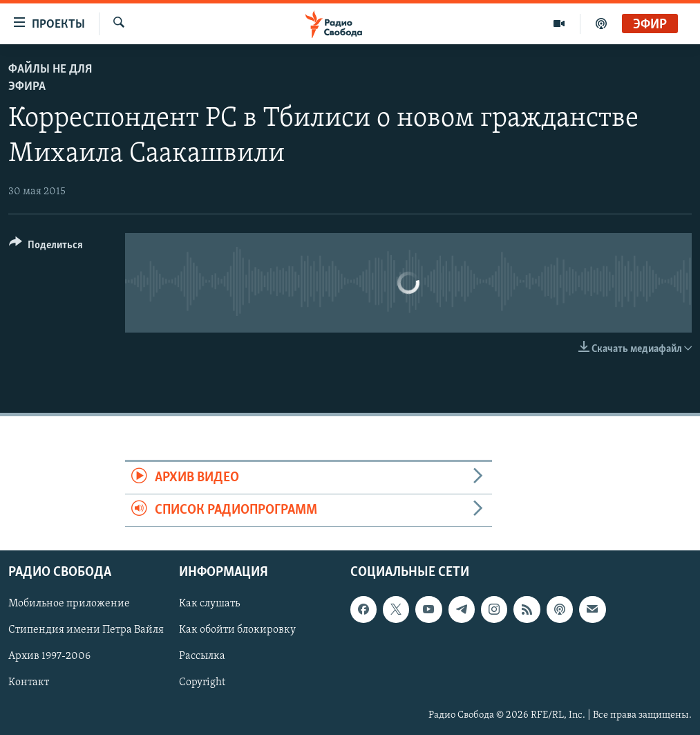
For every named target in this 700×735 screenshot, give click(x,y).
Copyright (202, 683)
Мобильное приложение (69, 604)
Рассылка (202, 657)
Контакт (29, 683)
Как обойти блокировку (237, 631)
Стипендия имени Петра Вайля (86, 631)
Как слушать (209, 604)
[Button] (46, 247)
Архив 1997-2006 (49, 657)
